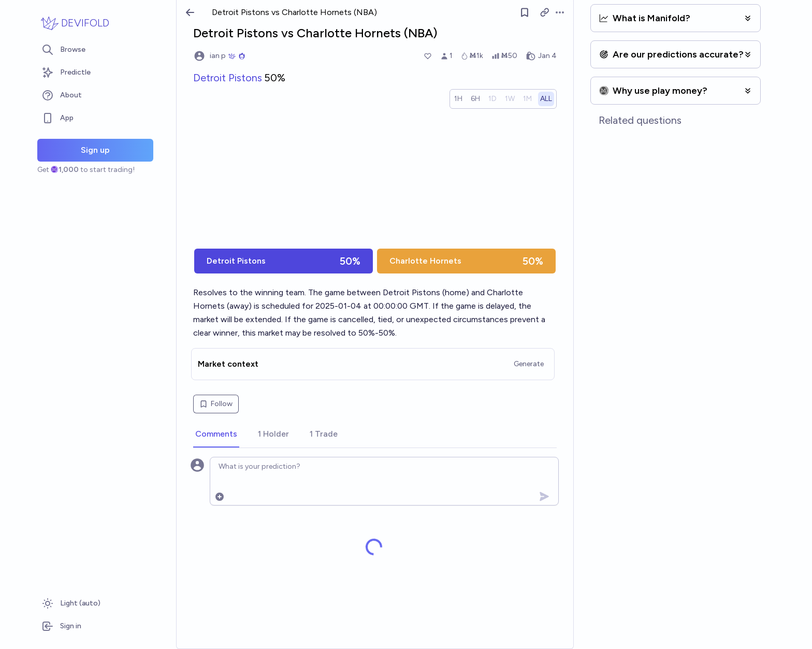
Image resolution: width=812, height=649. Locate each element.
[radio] (458, 99)
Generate (529, 364)
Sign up (95, 150)
